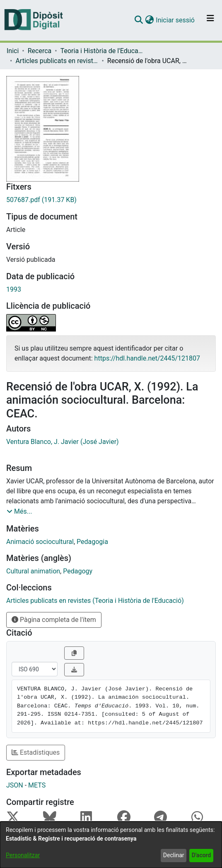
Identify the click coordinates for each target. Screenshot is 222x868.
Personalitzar (23, 855)
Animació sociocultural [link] (40, 542)
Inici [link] (13, 51)
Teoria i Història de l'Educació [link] (102, 51)
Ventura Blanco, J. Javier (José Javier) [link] (63, 442)
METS (37, 785)
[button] (139, 20)
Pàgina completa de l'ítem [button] (54, 620)
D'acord (201, 855)
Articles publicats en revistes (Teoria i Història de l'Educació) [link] (57, 61)
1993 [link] (14, 289)
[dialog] (111, 845)
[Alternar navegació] (210, 20)
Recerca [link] (40, 51)
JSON (15, 785)
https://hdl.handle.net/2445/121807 (147, 358)
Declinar (174, 855)
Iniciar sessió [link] (176, 20)
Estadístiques (36, 752)
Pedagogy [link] (78, 571)
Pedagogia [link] (92, 542)
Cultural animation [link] (33, 571)
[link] (111, 200)
